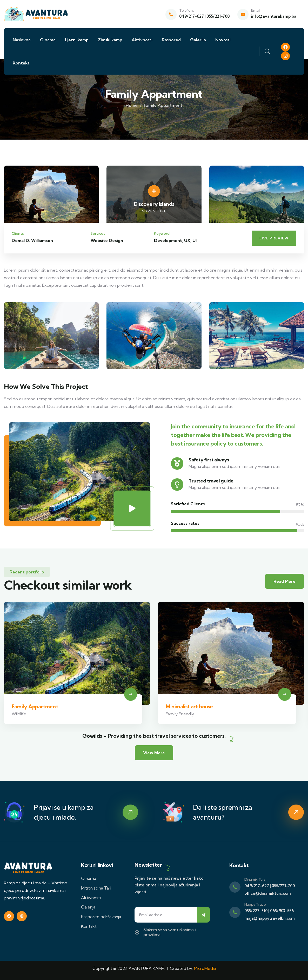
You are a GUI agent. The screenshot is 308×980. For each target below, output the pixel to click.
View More (154, 753)
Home (132, 105)
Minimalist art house (189, 706)
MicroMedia (205, 968)
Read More (284, 581)
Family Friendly (180, 714)
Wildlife (19, 714)
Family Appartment (35, 706)
